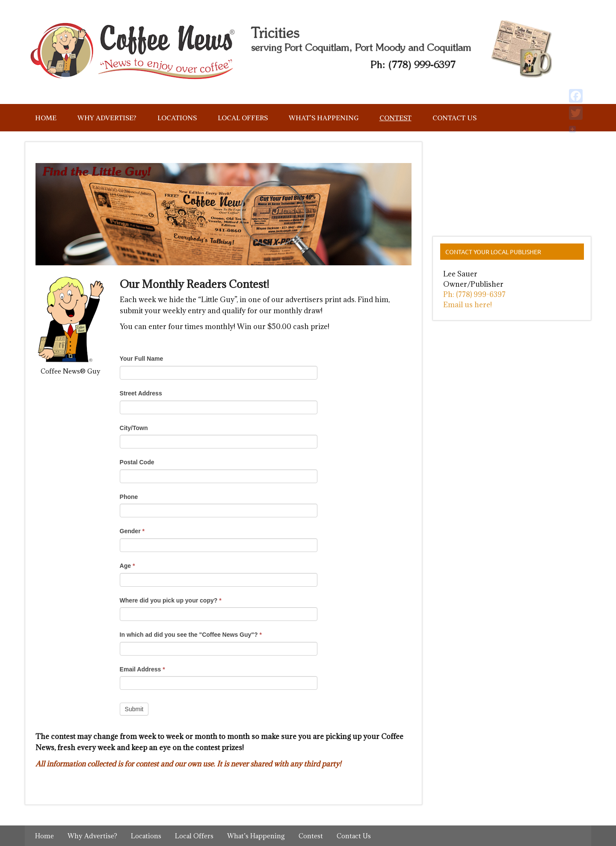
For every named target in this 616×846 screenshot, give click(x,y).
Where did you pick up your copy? (171, 600)
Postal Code (137, 462)
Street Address (141, 393)
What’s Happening (324, 118)
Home (46, 118)
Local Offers (243, 118)
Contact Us (455, 118)
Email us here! (468, 305)
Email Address (142, 669)
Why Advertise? (107, 118)
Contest (395, 118)
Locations (177, 118)
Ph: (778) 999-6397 (474, 294)
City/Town (134, 428)
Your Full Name (142, 359)
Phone (129, 497)
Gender (132, 531)
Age (127, 566)
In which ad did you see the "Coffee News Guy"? (191, 635)
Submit (134, 709)
